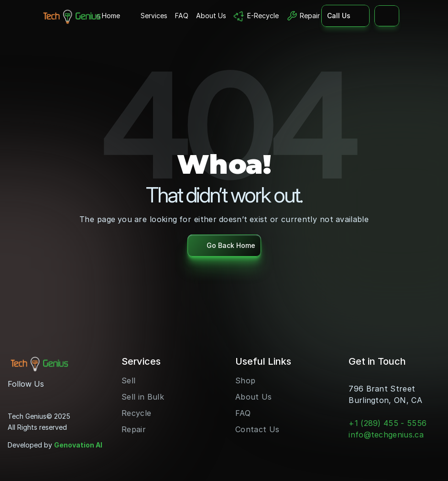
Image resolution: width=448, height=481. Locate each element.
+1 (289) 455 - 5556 (388, 423)
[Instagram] (15, 396)
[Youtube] (31, 396)
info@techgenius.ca (386, 435)
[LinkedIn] (46, 396)
